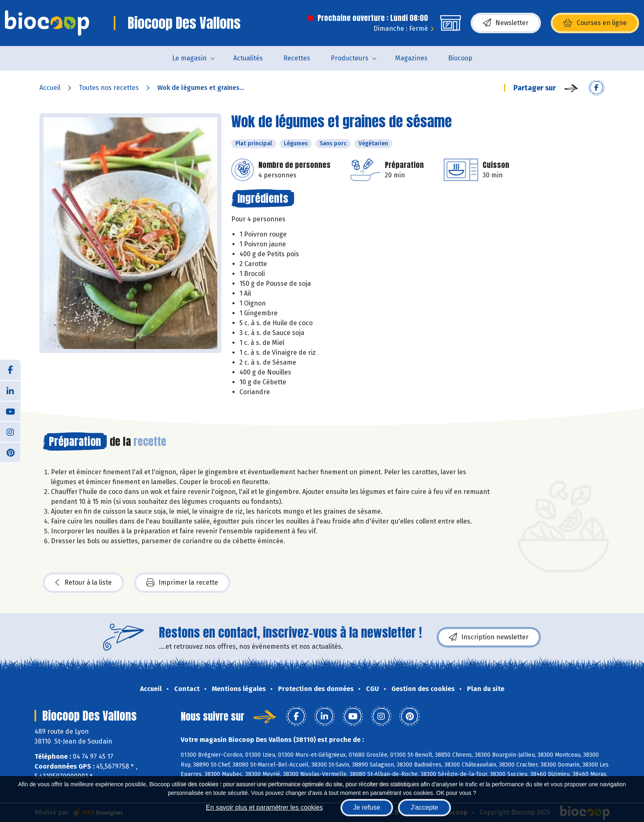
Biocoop (460, 58)
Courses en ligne (595, 23)
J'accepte (424, 807)
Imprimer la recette (182, 583)
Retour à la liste (83, 583)
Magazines (411, 58)
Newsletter (506, 23)
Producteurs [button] (350, 58)
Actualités (248, 58)
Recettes (297, 58)
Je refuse (367, 807)
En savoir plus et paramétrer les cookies (264, 807)
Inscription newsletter (489, 637)
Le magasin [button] (189, 58)
